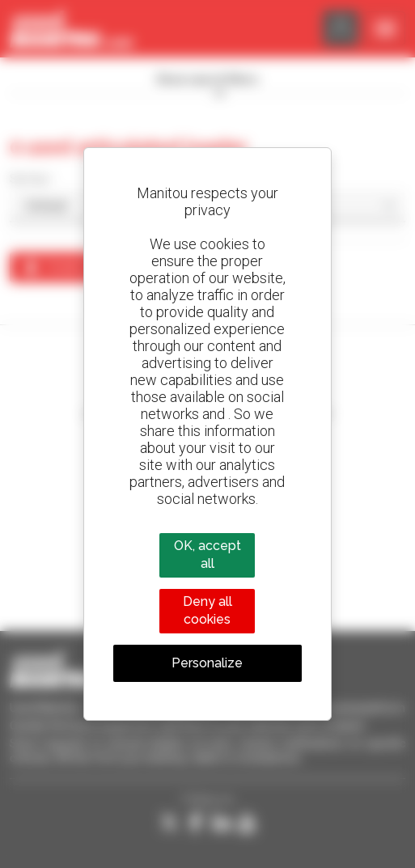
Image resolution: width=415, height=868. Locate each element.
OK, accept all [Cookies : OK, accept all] (207, 555)
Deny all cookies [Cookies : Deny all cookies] (207, 610)
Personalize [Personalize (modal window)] (207, 663)
